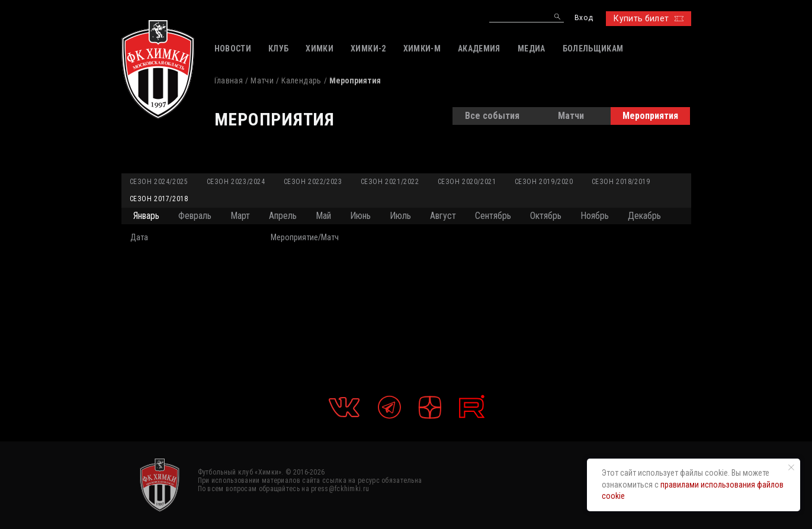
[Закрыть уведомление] (791, 467)
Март (240, 216)
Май (323, 216)
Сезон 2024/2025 (159, 182)
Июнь (360, 216)
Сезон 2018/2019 (621, 182)
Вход (584, 18)
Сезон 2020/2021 (467, 182)
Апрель (283, 216)
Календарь (301, 80)
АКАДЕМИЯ (479, 49)
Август (443, 216)
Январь (146, 216)
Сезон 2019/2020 (544, 182)
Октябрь (546, 216)
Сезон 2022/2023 (313, 182)
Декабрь (644, 216)
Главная (229, 80)
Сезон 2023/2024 (236, 182)
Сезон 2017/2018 (159, 199)
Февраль (195, 216)
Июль (400, 216)
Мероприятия (650, 116)
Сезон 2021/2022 (390, 182)
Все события (492, 116)
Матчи (262, 80)
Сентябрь (493, 216)
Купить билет (648, 18)
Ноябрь (595, 216)
